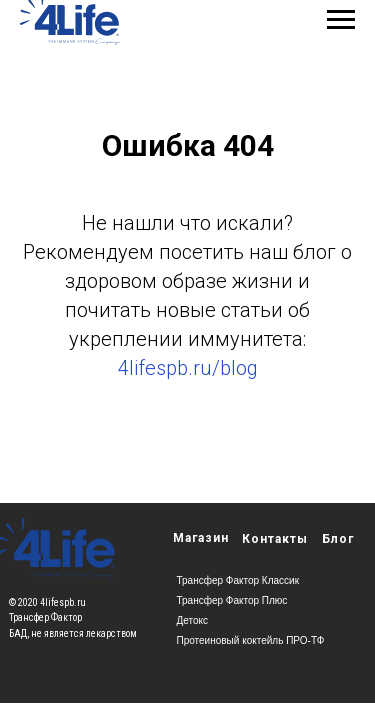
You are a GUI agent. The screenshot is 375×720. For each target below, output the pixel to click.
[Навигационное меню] (341, 20)
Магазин (201, 538)
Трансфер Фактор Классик (238, 580)
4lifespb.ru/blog (188, 368)
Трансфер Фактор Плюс (232, 600)
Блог (338, 539)
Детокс (193, 620)
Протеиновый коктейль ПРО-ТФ (251, 640)
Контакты (275, 539)
